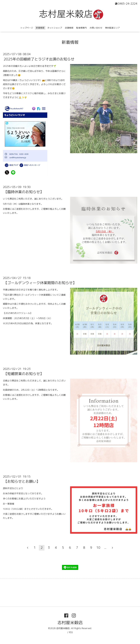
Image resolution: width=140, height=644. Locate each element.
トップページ (27, 28)
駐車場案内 (81, 28)
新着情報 (40, 28)
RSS (71, 632)
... (105, 548)
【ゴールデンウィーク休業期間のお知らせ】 (40, 283)
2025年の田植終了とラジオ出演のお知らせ (39, 59)
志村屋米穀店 (70, 623)
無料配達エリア (113, 28)
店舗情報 (69, 28)
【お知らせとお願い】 (22, 481)
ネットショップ (55, 28)
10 (98, 548)
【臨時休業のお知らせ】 (24, 192)
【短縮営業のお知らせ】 (24, 374)
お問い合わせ (96, 28)
